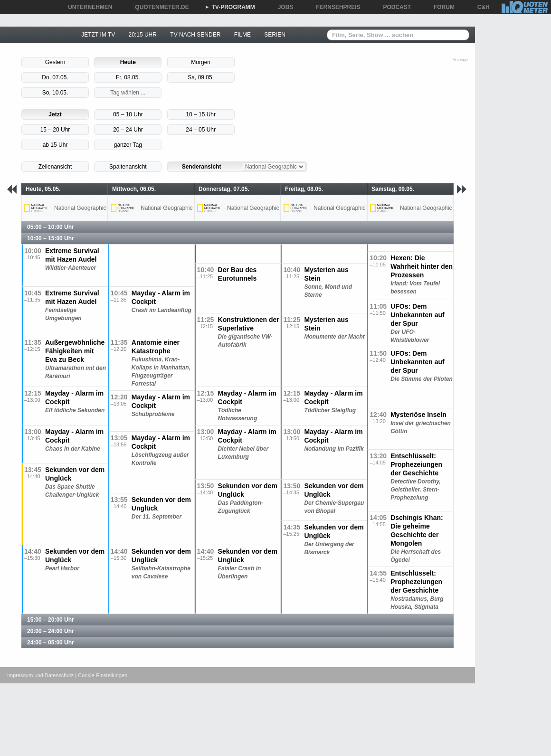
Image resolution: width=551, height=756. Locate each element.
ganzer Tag (128, 145)
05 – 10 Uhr (128, 114)
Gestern (55, 62)
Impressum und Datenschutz (40, 675)
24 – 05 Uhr (201, 130)
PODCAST (394, 7)
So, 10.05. (55, 93)
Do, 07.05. (55, 77)
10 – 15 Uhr (201, 114)
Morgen (201, 62)
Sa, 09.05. (201, 77)
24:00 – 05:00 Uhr (51, 643)
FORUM (441, 7)
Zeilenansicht (55, 167)
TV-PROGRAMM (230, 7)
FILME (242, 35)
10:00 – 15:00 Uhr (51, 238)
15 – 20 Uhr (55, 130)
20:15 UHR (143, 35)
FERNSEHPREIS (335, 7)
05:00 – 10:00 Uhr (51, 227)
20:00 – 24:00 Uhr (51, 631)
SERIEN (275, 35)
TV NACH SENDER (195, 35)
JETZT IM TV (98, 35)
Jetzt (55, 114)
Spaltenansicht (128, 167)
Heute (128, 62)
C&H (480, 7)
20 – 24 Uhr (128, 130)
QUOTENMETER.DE (158, 7)
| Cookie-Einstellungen (101, 675)
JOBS (282, 7)
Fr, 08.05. (128, 77)
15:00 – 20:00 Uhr (51, 620)
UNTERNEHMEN (87, 7)
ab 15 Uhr (55, 145)
